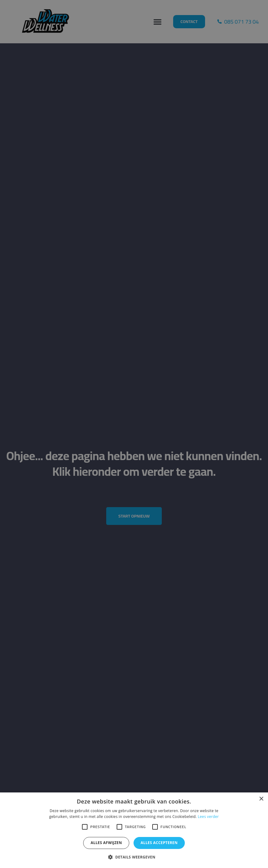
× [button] (261, 799)
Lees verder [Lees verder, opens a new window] (208, 817)
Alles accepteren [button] (159, 843)
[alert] (134, 434)
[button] (134, 857)
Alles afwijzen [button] (106, 843)
